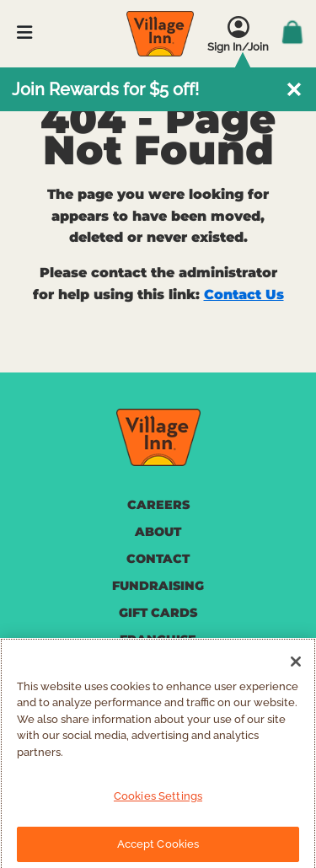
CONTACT (158, 559)
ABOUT (158, 532)
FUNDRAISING (158, 586)
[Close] (296, 669)
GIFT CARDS (158, 613)
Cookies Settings (158, 804)
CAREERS (158, 505)
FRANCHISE (158, 640)
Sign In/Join (238, 47)
